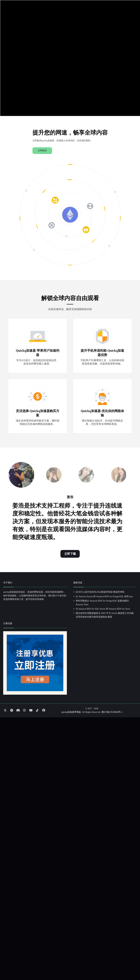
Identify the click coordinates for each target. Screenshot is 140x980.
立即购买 (42, 151)
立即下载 (70, 554)
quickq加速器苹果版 (71, 712)
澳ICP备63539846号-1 (112, 712)
